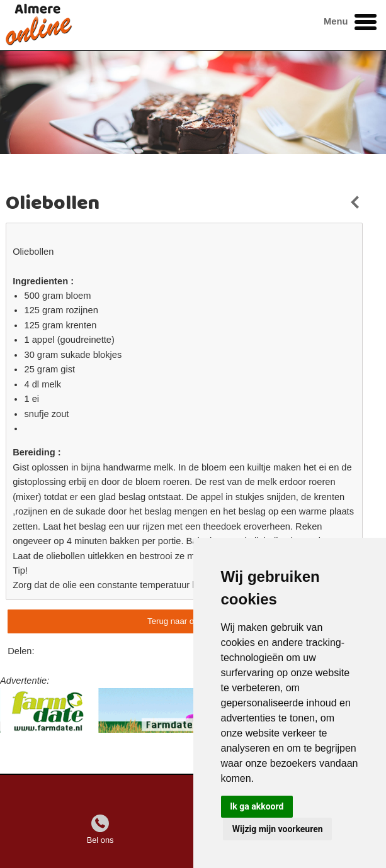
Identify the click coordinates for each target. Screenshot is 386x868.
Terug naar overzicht (185, 621)
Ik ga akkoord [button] (257, 806)
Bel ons (100, 840)
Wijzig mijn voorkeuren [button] (278, 829)
